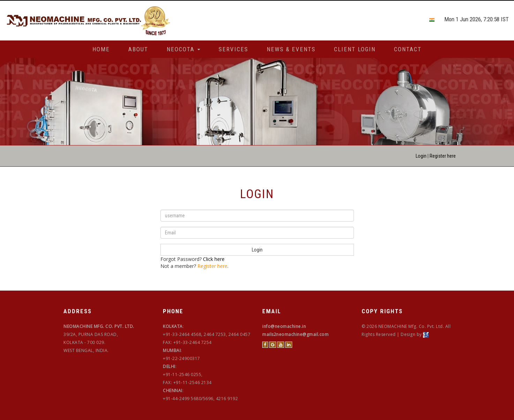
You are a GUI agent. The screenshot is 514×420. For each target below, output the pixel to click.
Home (101, 49)
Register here (443, 156)
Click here (214, 259)
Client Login (355, 49)
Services (233, 49)
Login (421, 156)
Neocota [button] (183, 49)
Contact (408, 49)
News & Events (291, 49)
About (138, 49)
